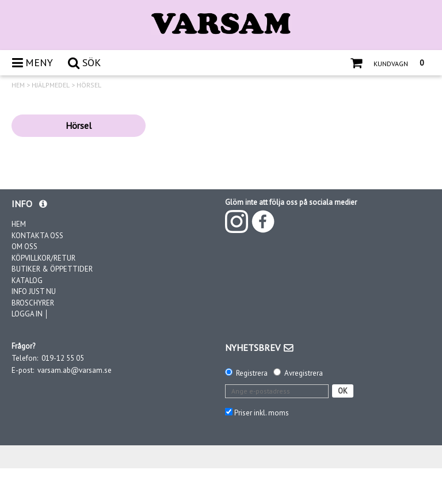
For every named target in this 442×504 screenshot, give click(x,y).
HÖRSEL (89, 85)
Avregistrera (304, 373)
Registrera (252, 373)
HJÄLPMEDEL (51, 85)
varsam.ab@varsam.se (75, 370)
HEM (18, 85)
